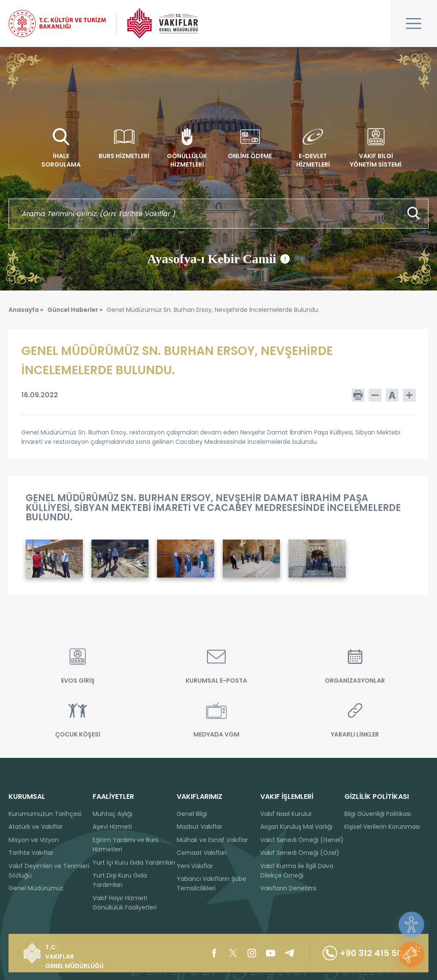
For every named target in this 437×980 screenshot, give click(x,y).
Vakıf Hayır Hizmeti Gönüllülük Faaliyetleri (125, 903)
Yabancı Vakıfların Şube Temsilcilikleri (211, 883)
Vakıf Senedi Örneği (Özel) (300, 853)
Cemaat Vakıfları (202, 853)
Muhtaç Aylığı (112, 814)
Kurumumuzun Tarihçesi (45, 814)
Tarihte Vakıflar (31, 853)
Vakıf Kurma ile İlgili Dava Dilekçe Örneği (297, 871)
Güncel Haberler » (75, 310)
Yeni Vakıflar (195, 866)
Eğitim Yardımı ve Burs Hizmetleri (125, 845)
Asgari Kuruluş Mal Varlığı (296, 827)
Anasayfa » (26, 310)
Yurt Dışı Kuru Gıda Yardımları (120, 880)
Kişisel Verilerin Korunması (382, 827)
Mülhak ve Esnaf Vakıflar (212, 840)
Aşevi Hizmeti (112, 827)
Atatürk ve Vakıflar (36, 827)
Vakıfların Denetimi (288, 888)
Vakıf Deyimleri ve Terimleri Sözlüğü (49, 871)
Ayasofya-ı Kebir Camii (218, 259)
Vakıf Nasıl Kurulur (286, 814)
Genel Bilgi (192, 814)
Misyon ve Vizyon (34, 840)
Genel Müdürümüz (36, 888)
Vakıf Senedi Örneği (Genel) (302, 840)
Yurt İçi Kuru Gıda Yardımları (134, 863)
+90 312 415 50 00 (369, 953)
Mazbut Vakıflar (200, 827)
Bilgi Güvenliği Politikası (378, 814)
